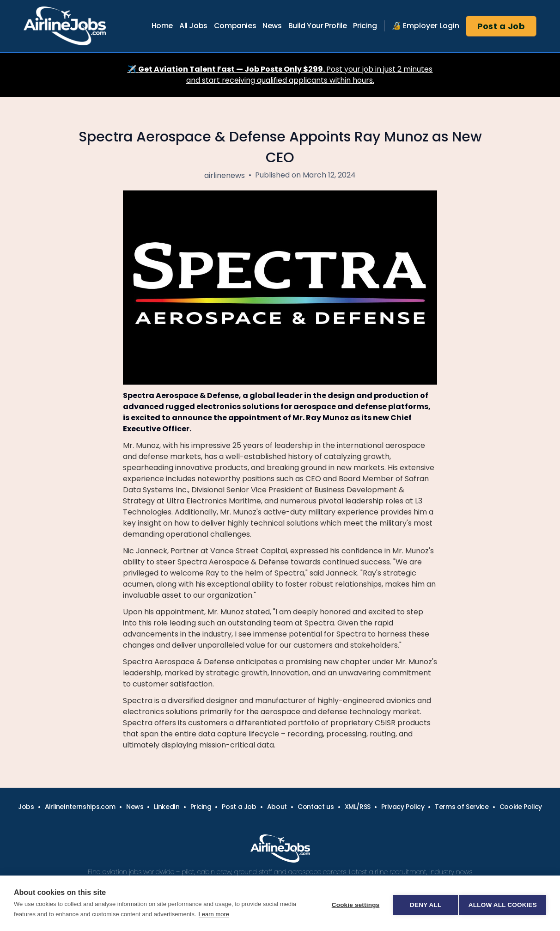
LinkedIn (167, 807)
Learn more (214, 914)
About (277, 807)
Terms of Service (462, 807)
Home (162, 26)
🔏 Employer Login (426, 26)
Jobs (26, 807)
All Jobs (193, 26)
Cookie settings (352, 903)
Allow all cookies (503, 903)
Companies (235, 26)
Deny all (422, 903)
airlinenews (225, 175)
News (272, 26)
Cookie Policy (521, 807)
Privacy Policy (403, 807)
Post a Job (501, 26)
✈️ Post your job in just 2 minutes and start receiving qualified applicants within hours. (280, 75)
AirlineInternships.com (80, 807)
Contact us (316, 807)
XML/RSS (358, 807)
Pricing (365, 26)
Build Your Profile (318, 26)
